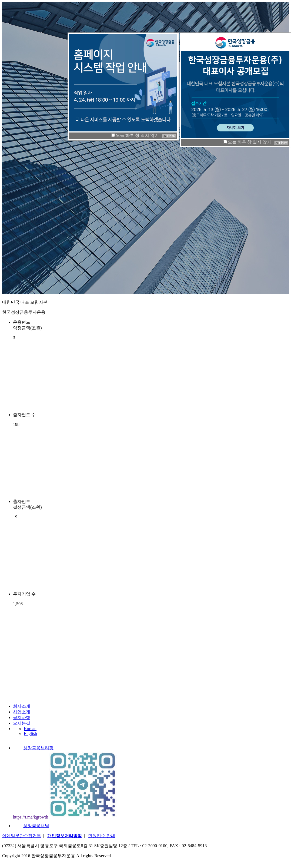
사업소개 (22, 712)
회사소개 (22, 706)
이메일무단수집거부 (22, 836)
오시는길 (22, 723)
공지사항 (22, 718)
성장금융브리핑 (33, 748)
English (30, 733)
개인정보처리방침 (65, 836)
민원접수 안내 (102, 836)
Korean (30, 729)
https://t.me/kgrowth (31, 817)
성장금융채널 (31, 826)
